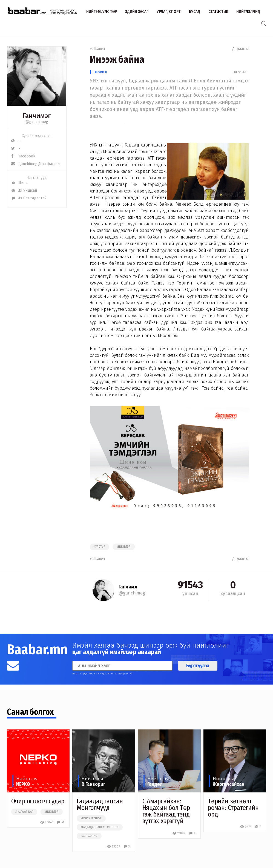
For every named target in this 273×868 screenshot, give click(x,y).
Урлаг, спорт (169, 12)
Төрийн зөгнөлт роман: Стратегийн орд (233, 808)
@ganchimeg (37, 122)
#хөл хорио (89, 836)
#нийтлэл (124, 547)
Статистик (218, 12)
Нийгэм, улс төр (102, 12)
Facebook (23, 156)
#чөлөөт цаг (24, 812)
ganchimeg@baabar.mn (35, 164)
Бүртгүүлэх (198, 666)
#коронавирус (91, 818)
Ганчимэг (100, 72)
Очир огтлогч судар (38, 801)
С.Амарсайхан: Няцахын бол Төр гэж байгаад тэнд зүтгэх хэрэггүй (166, 811)
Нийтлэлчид (248, 12)
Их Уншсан (24, 190)
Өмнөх (97, 49)
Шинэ (19, 183)
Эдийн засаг (137, 12)
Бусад (195, 12)
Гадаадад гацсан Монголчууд (100, 804)
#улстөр (100, 547)
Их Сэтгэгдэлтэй (29, 198)
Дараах (240, 49)
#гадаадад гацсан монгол (100, 827)
